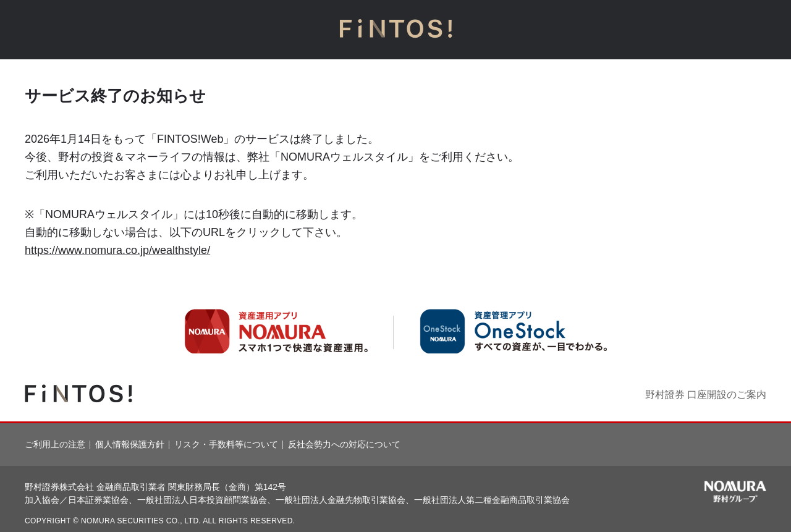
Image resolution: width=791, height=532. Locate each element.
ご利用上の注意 (55, 444)
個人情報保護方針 (130, 444)
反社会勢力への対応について (344, 444)
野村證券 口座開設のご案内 (706, 395)
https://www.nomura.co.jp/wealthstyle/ (117, 250)
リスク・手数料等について (226, 444)
